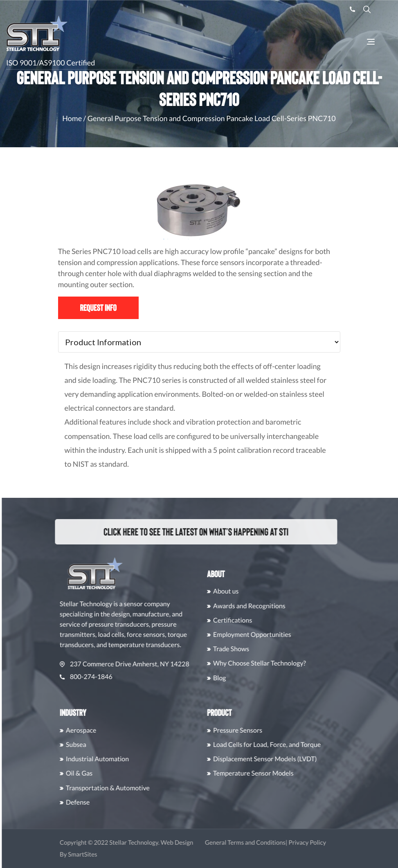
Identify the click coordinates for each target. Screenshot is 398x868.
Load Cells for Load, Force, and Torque (286, 745)
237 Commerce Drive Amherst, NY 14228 (144, 664)
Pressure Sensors (257, 730)
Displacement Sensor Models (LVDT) (284, 759)
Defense (97, 802)
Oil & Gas (98, 773)
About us (245, 591)
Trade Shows (250, 649)
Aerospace (100, 730)
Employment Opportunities (271, 635)
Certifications (252, 620)
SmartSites (102, 855)
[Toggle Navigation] (371, 43)
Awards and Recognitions (269, 606)
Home (72, 118)
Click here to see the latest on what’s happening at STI (186, 531)
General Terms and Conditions (264, 843)
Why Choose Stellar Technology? (279, 663)
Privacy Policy (327, 843)
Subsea (95, 745)
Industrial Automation (117, 759)
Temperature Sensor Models (273, 773)
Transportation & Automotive (127, 788)
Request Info (98, 308)
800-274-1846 (105, 677)
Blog (239, 678)
